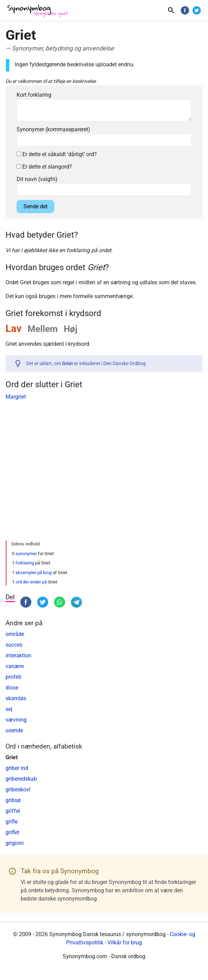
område (15, 634)
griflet (12, 832)
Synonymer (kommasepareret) (53, 129)
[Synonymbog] (40, 11)
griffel (13, 811)
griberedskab (21, 779)
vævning (16, 720)
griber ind (17, 768)
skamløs (16, 698)
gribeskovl (18, 789)
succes (14, 645)
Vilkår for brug (125, 943)
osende (14, 730)
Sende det (35, 206)
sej (9, 709)
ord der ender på (31, 582)
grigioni (15, 843)
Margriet (16, 397)
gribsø (13, 800)
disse (12, 688)
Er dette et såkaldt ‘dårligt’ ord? (57, 154)
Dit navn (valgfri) (37, 179)
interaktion (18, 655)
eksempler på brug (34, 573)
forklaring (25, 563)
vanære (15, 666)
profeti (13, 677)
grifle (12, 822)
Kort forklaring (34, 95)
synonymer (26, 554)
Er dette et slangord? (44, 167)
